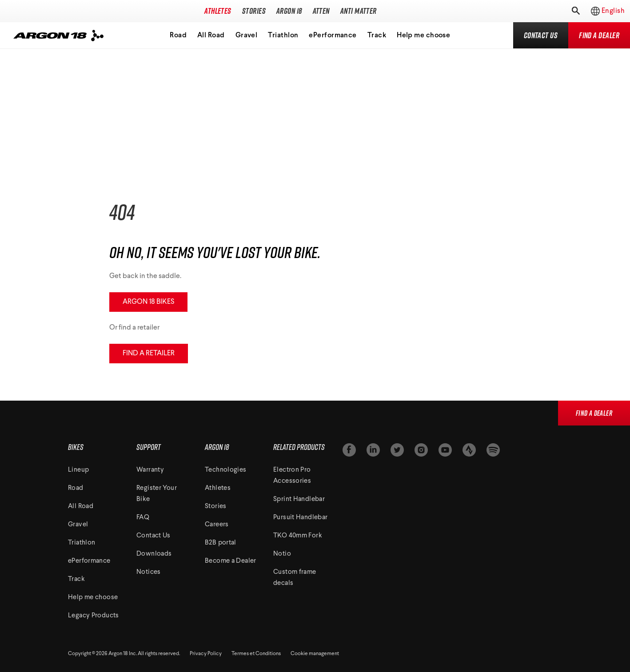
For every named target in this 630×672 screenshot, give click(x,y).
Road (178, 36)
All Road (211, 36)
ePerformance (333, 36)
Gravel (247, 36)
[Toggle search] (575, 11)
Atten (321, 11)
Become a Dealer (231, 561)
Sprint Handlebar (299, 499)
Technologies (226, 470)
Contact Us (154, 536)
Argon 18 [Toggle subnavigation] (289, 11)
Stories (254, 11)
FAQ (143, 518)
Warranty (150, 470)
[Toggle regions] (603, 11)
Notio (282, 554)
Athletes (218, 11)
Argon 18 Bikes (148, 302)
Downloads (154, 554)
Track (377, 36)
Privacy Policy (206, 654)
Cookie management (315, 654)
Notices (149, 572)
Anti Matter (359, 11)
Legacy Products (94, 616)
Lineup (78, 470)
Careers (217, 525)
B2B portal (221, 543)
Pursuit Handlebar (300, 518)
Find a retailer (149, 354)
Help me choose (423, 36)
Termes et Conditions (256, 654)
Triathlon (283, 36)
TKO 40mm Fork (298, 536)
